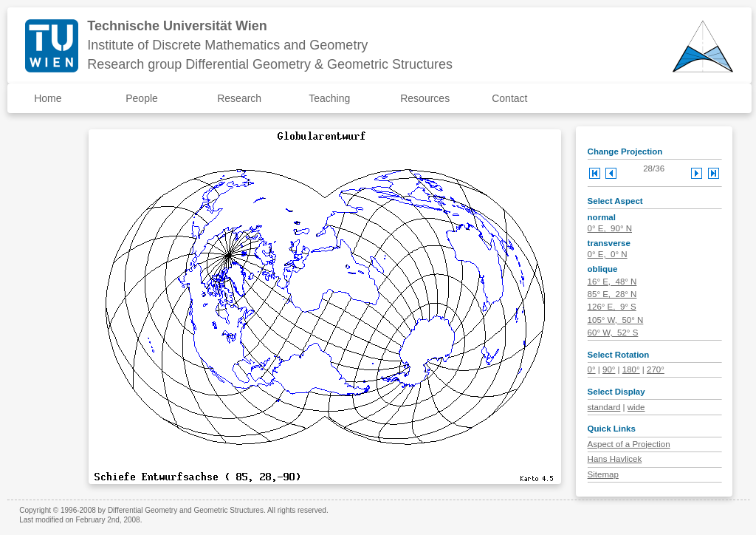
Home (48, 98)
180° (631, 369)
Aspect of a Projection (629, 444)
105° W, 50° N (616, 320)
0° (592, 369)
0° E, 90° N (610, 228)
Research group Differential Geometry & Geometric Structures (270, 64)
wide (636, 407)
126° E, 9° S (612, 307)
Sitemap (603, 474)
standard (604, 407)
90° (609, 369)
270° (656, 369)
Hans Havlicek (615, 459)
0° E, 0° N (608, 254)
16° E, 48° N (612, 282)
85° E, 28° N (612, 294)
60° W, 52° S (613, 333)
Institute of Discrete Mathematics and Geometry (227, 45)
